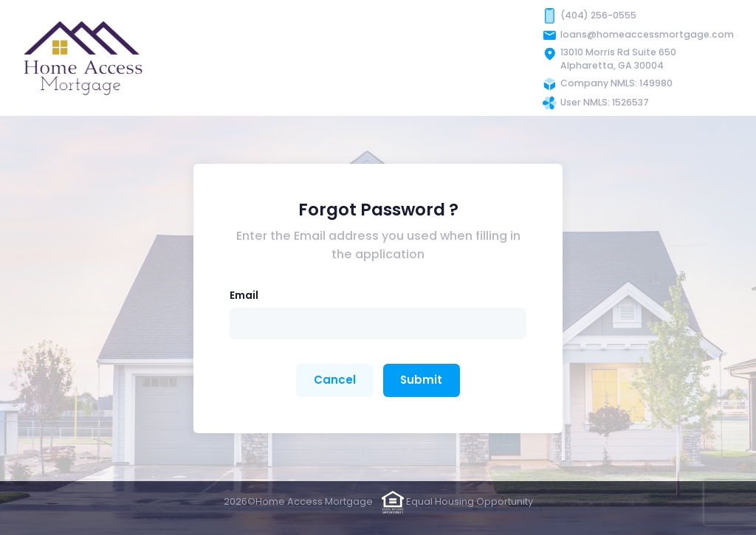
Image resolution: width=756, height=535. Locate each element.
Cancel (335, 380)
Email (244, 295)
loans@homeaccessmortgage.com (647, 34)
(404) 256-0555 (598, 15)
